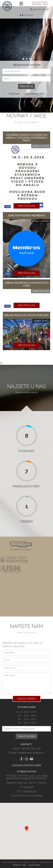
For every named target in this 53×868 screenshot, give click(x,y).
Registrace (14, 94)
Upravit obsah (34, 865)
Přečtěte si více (27, 206)
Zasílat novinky (26, 736)
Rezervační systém (27, 65)
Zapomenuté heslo (35, 94)
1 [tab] (23, 59)
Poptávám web (19, 865)
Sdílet (7, 207)
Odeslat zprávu (27, 699)
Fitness (26, 15)
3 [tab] (30, 59)
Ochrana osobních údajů (27, 765)
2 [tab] (26, 59)
